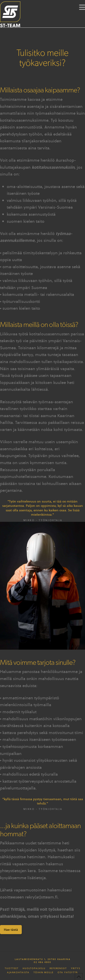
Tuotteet (12, 968)
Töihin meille (44, 973)
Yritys (76, 968)
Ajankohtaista (18, 973)
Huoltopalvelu (34, 968)
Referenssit (58, 968)
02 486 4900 (42, 962)
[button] (82, 7)
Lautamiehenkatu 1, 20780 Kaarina (43, 959)
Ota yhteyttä (68, 973)
